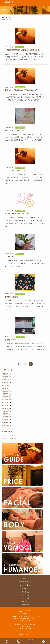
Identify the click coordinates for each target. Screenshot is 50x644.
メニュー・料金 (25, 585)
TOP (3, 17)
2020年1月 (5, 408)
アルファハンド (25, 595)
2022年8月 (5, 377)
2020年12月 (5, 385)
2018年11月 (5, 417)
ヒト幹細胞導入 (25, 604)
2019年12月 (5, 411)
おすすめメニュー (7, 436)
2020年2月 (5, 405)
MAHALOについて (25, 582)
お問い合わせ (25, 592)
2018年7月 (5, 420)
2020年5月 (5, 397)
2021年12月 (5, 380)
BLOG (7, 17)
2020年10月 (5, 391)
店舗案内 (25, 589)
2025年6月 (5, 374)
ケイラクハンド (25, 598)
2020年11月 (5, 388)
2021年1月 (5, 383)
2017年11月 (5, 425)
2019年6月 (5, 414)
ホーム (25, 578)
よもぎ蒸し (25, 601)
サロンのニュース (7, 20)
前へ (19, 364)
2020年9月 (5, 394)
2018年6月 (5, 423)
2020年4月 (5, 400)
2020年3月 (5, 403)
